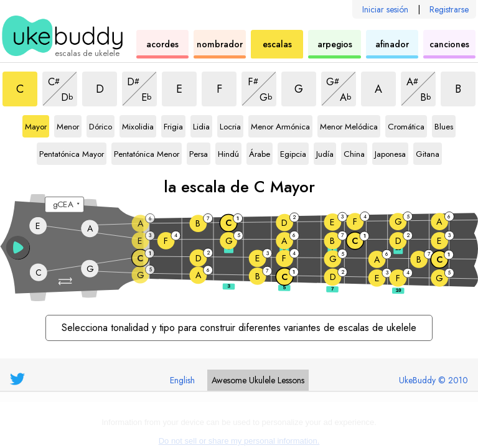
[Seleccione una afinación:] (64, 205)
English (182, 380)
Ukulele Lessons (258, 380)
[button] (66, 282)
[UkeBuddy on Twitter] (17, 379)
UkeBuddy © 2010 (433, 380)
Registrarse (449, 9)
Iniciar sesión (385, 9)
